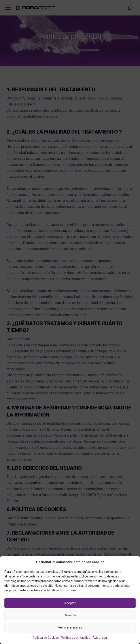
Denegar (70, 615)
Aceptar (70, 603)
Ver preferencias (70, 627)
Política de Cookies (46, 638)
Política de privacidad (76, 638)
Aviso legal (100, 638)
